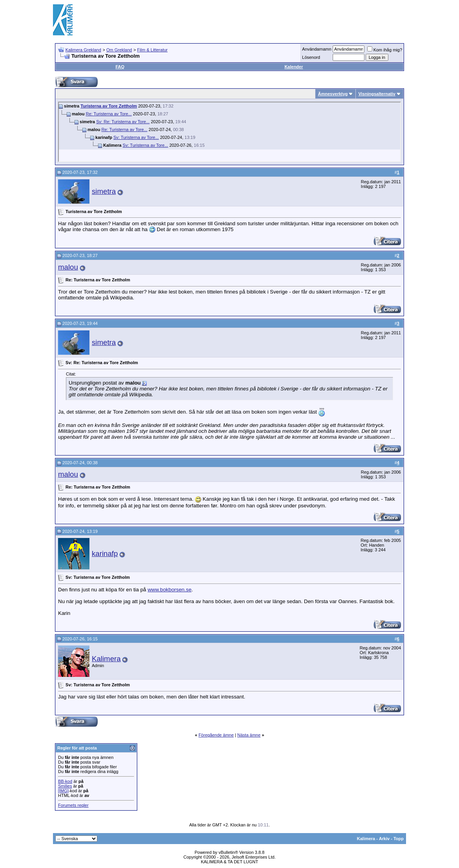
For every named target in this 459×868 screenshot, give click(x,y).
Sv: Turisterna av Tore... (136, 137)
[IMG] (63, 791)
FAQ (120, 67)
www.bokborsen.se (169, 590)
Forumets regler (73, 805)
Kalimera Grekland (83, 50)
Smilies (65, 786)
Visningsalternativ (377, 94)
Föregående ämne (216, 735)
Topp (399, 839)
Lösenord (311, 57)
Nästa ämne (249, 735)
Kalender (294, 67)
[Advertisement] (263, 20)
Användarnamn (317, 49)
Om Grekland (119, 50)
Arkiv (384, 839)
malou (68, 267)
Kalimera (106, 659)
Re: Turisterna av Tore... (109, 114)
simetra (104, 191)
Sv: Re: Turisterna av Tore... (123, 122)
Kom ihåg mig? (385, 50)
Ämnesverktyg (333, 94)
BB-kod (65, 781)
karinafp (105, 553)
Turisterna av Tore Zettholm (109, 106)
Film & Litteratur (153, 50)
